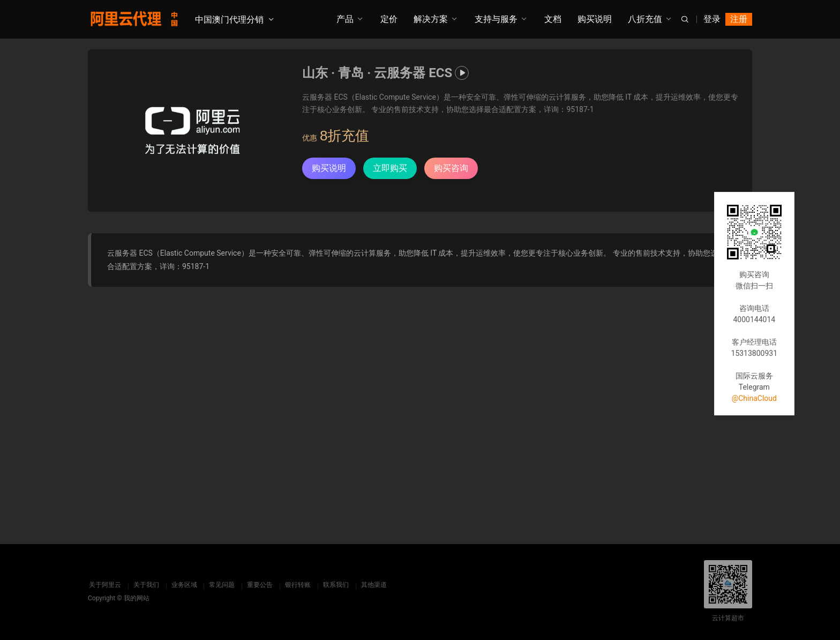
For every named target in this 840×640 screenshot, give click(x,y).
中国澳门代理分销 (229, 20)
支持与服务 (496, 19)
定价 (389, 19)
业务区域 (183, 585)
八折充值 (645, 19)
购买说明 (595, 19)
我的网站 (137, 598)
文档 (553, 19)
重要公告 (259, 585)
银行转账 (297, 585)
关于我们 (145, 585)
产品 (345, 19)
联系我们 (335, 585)
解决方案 (431, 19)
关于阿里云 (104, 585)
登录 (712, 19)
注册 (739, 19)
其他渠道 (373, 585)
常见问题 (221, 585)
